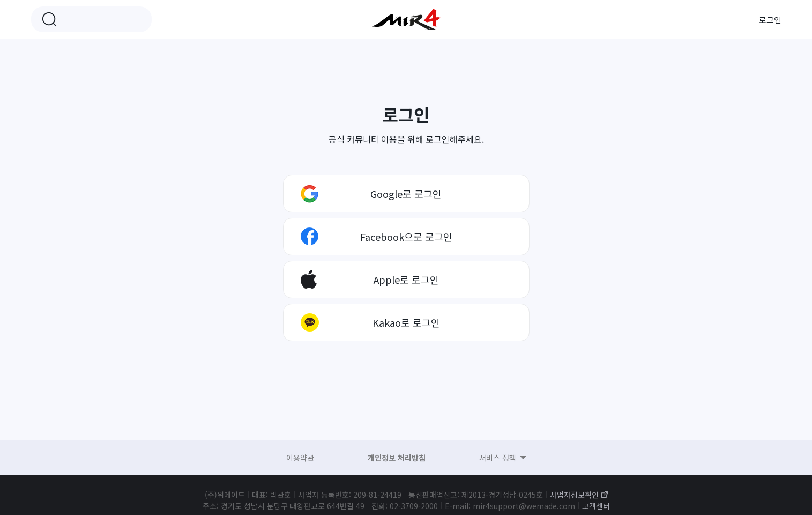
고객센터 (596, 506)
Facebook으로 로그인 (406, 237)
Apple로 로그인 (406, 279)
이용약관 (300, 458)
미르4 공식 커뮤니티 (406, 19)
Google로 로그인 (406, 194)
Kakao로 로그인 (406, 322)
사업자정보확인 (574, 495)
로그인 (770, 20)
